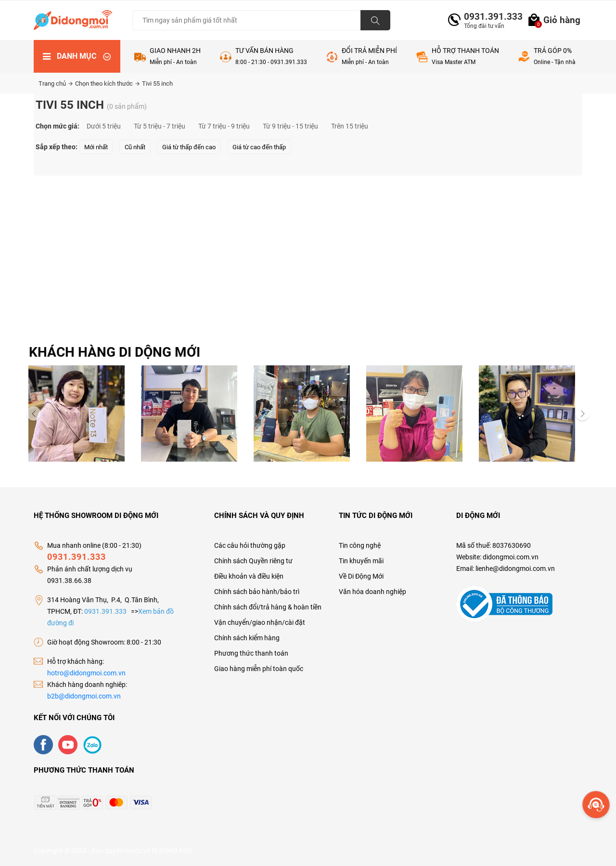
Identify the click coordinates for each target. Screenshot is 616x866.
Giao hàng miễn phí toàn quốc (259, 669)
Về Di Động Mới (361, 576)
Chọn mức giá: (58, 126)
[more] (596, 805)
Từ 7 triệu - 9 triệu (224, 126)
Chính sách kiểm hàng (247, 638)
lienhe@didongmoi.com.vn (515, 569)
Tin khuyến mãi (361, 561)
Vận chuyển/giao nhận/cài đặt (260, 622)
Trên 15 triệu (350, 126)
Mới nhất (96, 147)
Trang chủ (56, 84)
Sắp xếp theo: (57, 147)
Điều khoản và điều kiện (249, 576)
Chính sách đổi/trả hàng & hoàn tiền (268, 607)
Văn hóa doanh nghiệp (372, 592)
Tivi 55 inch (157, 84)
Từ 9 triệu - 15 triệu (290, 126)
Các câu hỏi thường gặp (250, 545)
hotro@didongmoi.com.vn (86, 673)
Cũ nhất (135, 147)
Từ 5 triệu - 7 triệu (160, 126)
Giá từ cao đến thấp (259, 147)
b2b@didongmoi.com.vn (84, 696)
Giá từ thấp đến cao (189, 147)
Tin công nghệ (360, 545)
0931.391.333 (489, 17)
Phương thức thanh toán (251, 653)
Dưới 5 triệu (104, 126)
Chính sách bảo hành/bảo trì (257, 592)
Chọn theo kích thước (107, 84)
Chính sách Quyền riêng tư (253, 561)
